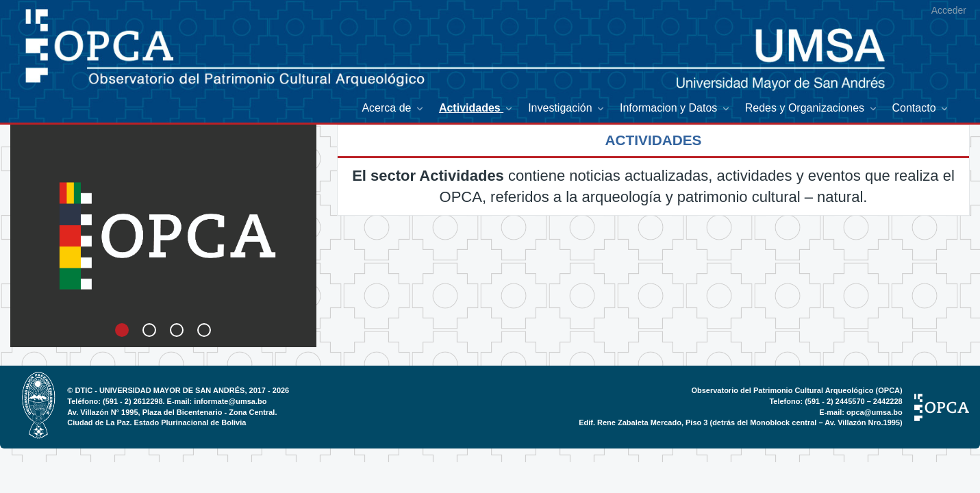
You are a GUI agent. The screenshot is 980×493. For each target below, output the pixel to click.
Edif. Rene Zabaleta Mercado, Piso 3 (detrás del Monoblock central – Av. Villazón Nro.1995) (741, 422)
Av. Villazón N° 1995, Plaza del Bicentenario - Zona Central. (172, 412)
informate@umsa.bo (230, 401)
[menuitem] (393, 109)
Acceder (949, 10)
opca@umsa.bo (875, 412)
